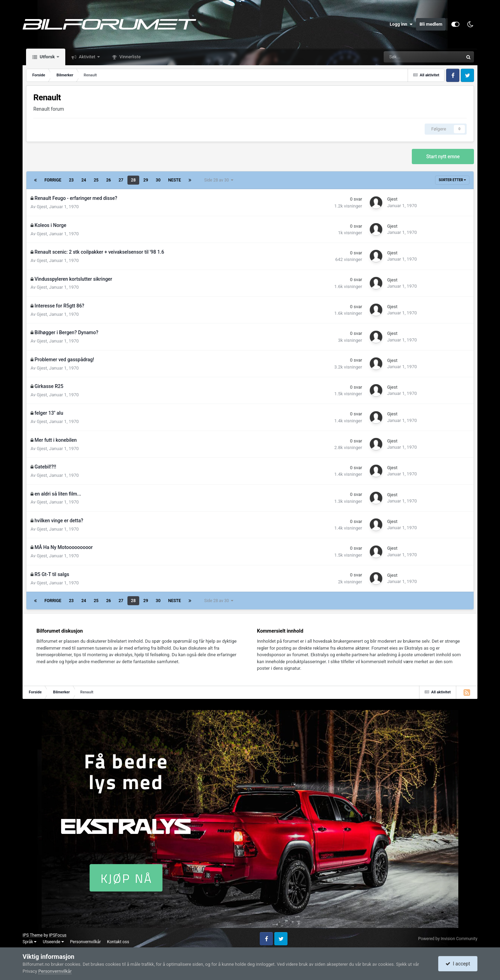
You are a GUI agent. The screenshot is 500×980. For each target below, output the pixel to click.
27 (121, 180)
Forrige (53, 180)
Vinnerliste (130, 57)
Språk (30, 942)
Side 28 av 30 (219, 180)
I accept (458, 964)
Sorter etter (452, 180)
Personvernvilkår (86, 942)
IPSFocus (58, 935)
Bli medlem (431, 24)
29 (146, 180)
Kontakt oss (118, 942)
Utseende (53, 942)
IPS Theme (33, 935)
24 (84, 180)
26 (109, 180)
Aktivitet (87, 57)
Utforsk (47, 57)
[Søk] (400, 57)
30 (158, 180)
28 (133, 180)
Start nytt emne (443, 157)
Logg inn (401, 24)
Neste (174, 180)
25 (96, 180)
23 (72, 180)
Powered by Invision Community (448, 939)
